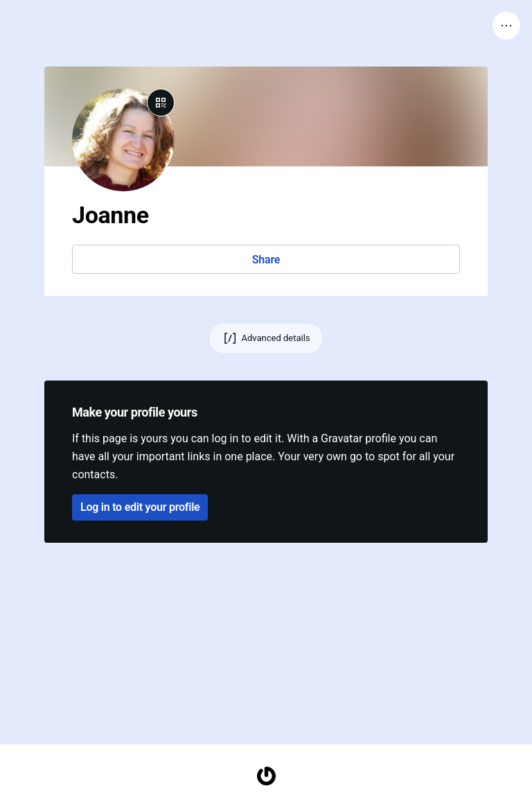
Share (266, 260)
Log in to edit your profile (140, 507)
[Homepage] (266, 776)
